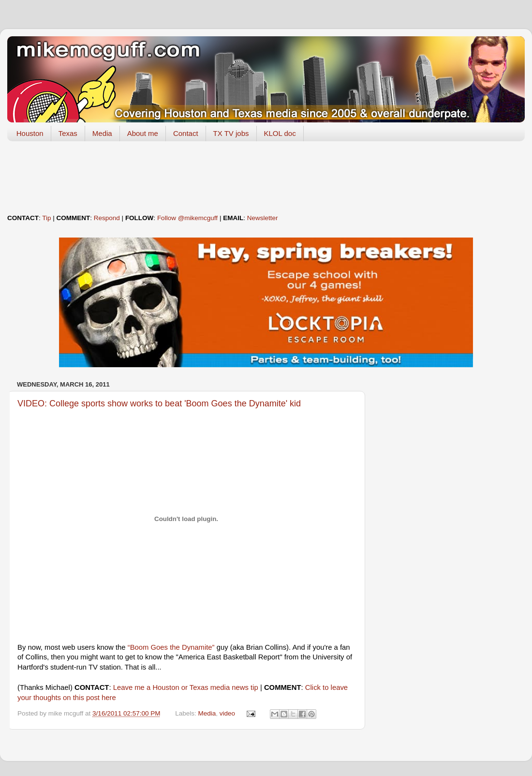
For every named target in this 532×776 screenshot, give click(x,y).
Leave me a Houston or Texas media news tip (186, 687)
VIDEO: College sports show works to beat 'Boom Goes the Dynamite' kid (159, 403)
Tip (46, 218)
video (227, 713)
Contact (186, 133)
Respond (107, 218)
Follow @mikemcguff (187, 218)
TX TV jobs (231, 133)
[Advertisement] (266, 178)
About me (143, 133)
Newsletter (263, 218)
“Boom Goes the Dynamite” (171, 647)
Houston (30, 133)
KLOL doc (280, 133)
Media (102, 133)
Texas (68, 133)
